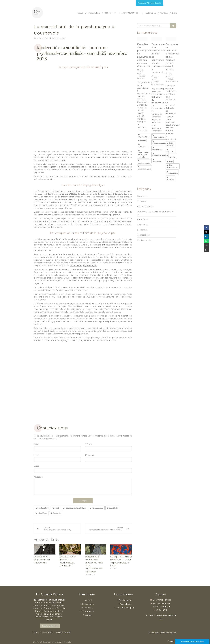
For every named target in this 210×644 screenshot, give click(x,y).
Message (38, 477)
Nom (36, 444)
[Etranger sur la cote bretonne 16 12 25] (171, 39)
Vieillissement (143, 240)
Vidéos (140, 201)
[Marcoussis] (157, 39)
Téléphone (90, 455)
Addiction (141, 219)
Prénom (89, 444)
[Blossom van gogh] (142, 39)
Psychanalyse (144, 206)
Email (36, 455)
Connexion (172, 641)
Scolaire (141, 230)
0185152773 (162, 610)
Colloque (141, 225)
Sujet (36, 466)
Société (141, 196)
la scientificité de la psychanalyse (64, 239)
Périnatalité (142, 235)
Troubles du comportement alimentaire (155, 211)
